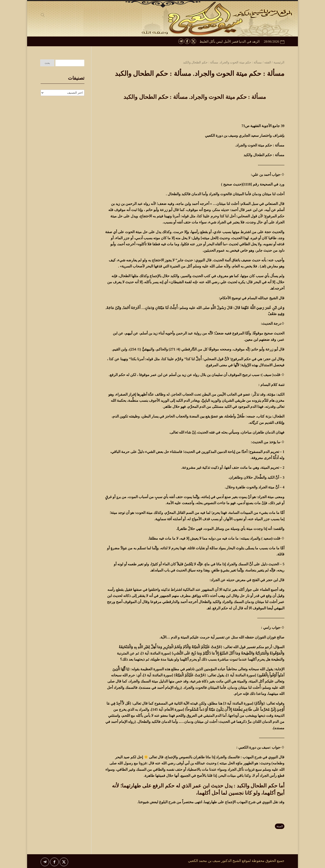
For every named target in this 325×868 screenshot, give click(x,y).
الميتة (280, 826)
